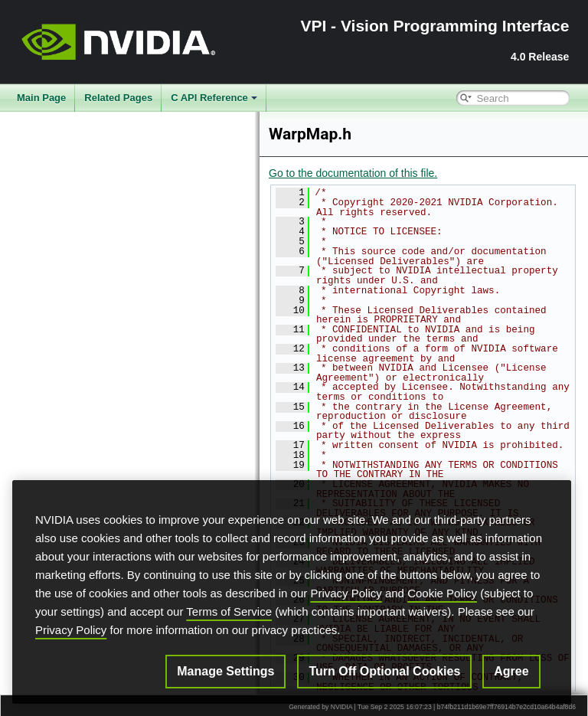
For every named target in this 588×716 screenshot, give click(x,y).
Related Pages (118, 98)
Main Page (41, 98)
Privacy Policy (346, 593)
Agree (511, 671)
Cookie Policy (442, 593)
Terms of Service (229, 611)
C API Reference (214, 98)
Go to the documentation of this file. (353, 173)
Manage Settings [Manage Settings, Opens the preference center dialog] (225, 671)
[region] (292, 592)
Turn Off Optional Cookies (384, 671)
